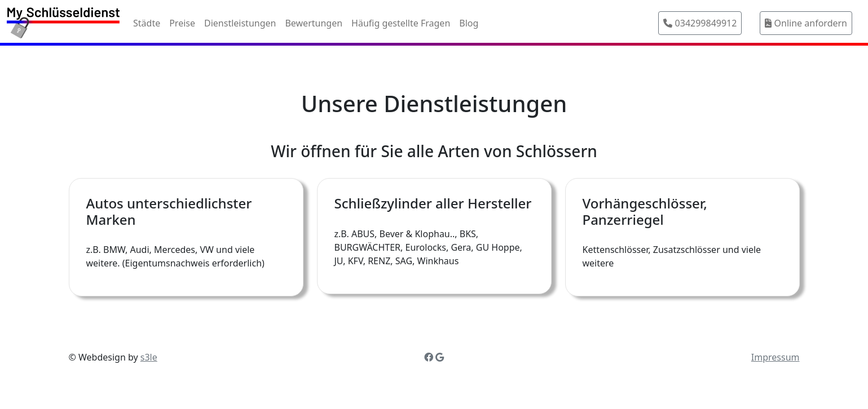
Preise (182, 23)
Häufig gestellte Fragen (401, 23)
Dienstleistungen (240, 23)
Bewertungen (314, 23)
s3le (149, 357)
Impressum (776, 357)
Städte (147, 23)
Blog (469, 23)
